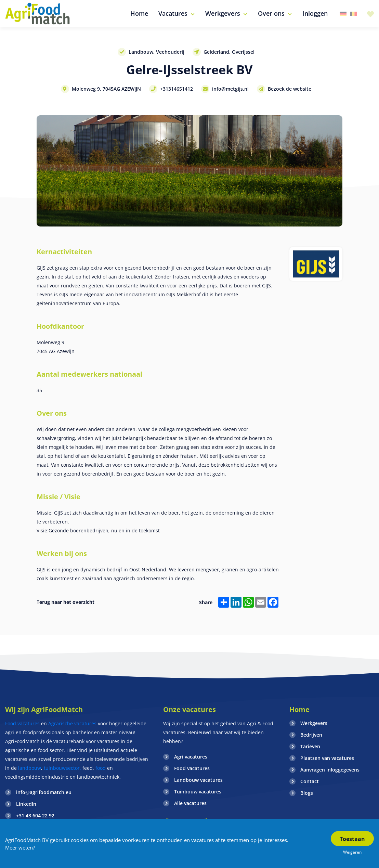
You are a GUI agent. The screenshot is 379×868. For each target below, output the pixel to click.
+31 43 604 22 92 (35, 815)
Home (299, 709)
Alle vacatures (190, 803)
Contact (310, 781)
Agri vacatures (191, 757)
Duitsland (343, 14)
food (101, 768)
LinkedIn (26, 804)
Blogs (307, 793)
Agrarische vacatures (73, 723)
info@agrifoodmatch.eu (44, 792)
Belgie (353, 14)
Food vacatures (22, 723)
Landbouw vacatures (198, 780)
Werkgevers (314, 723)
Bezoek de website (290, 89)
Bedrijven (311, 735)
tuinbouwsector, (62, 768)
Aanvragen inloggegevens (330, 770)
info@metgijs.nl (230, 89)
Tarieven (310, 746)
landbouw (30, 768)
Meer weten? (20, 847)
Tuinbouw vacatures (198, 792)
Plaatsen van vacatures (327, 758)
